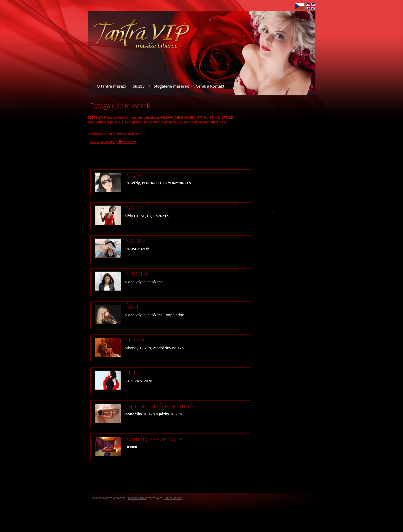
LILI (131, 373)
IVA (130, 208)
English (311, 6)
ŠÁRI (132, 307)
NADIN (135, 241)
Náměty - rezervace (154, 439)
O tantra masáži (111, 86)
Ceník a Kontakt (210, 86)
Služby (139, 86)
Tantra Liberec (173, 498)
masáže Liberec (138, 498)
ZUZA (134, 175)
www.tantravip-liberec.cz (113, 142)
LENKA (135, 340)
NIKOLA (137, 274)
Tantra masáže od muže (161, 406)
